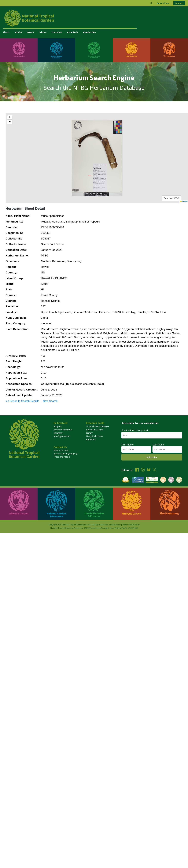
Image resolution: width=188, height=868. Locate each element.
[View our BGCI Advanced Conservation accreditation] (179, 480)
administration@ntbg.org (66, 454)
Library (89, 433)
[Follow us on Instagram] (143, 470)
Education (57, 32)
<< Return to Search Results (23, 401)
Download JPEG (171, 198)
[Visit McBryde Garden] (132, 50)
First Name (128, 445)
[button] (10, 117)
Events (30, 32)
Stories (18, 32)
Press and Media (62, 457)
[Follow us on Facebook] (137, 470)
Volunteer (58, 433)
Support (57, 426)
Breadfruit (73, 32)
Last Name (158, 445)
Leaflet (184, 201)
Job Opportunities (62, 436)
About (6, 32)
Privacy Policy (115, 525)
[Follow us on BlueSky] (149, 470)
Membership (89, 32)
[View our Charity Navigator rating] (138, 480)
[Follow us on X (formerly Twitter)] (154, 470)
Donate (179, 3)
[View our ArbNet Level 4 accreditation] (152, 480)
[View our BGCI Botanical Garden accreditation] (163, 480)
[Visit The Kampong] (169, 50)
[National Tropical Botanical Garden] (94, 18)
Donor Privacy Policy (131, 525)
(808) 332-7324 (61, 450)
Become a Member (63, 430)
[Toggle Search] (151, 3)
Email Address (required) (135, 430)
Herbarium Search (95, 430)
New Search (50, 401)
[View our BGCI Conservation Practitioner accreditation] (171, 480)
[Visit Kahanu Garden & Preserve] (56, 50)
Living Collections (94, 436)
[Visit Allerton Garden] (19, 50)
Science (43, 32)
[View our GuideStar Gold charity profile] (126, 480)
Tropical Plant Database (98, 426)
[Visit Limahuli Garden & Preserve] (94, 50)
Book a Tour (163, 3)
